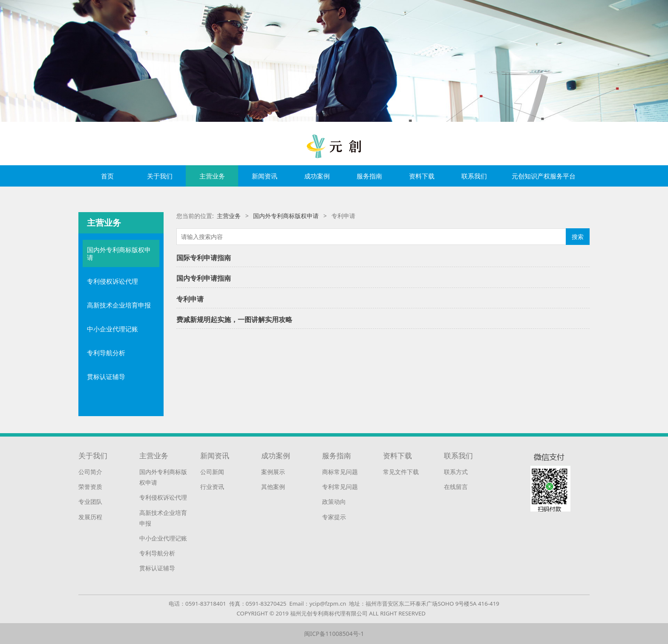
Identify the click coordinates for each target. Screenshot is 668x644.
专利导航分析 (106, 353)
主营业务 (212, 176)
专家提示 (334, 517)
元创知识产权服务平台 (544, 176)
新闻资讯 (265, 176)
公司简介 (90, 472)
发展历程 (90, 517)
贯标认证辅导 (106, 377)
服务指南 (369, 176)
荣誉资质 (90, 487)
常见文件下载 (401, 472)
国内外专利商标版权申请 (119, 253)
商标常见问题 (340, 472)
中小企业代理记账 (112, 329)
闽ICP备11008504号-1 (334, 634)
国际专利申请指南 (204, 258)
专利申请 (190, 299)
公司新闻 (212, 472)
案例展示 (273, 472)
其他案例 (273, 487)
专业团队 (90, 502)
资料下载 (422, 176)
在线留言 (456, 487)
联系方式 (456, 472)
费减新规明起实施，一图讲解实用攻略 (234, 319)
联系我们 (474, 176)
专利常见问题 (340, 487)
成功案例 (317, 176)
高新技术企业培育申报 (119, 305)
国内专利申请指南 (204, 278)
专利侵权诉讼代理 (112, 281)
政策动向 (334, 502)
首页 (107, 176)
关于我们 (160, 176)
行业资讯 (212, 487)
